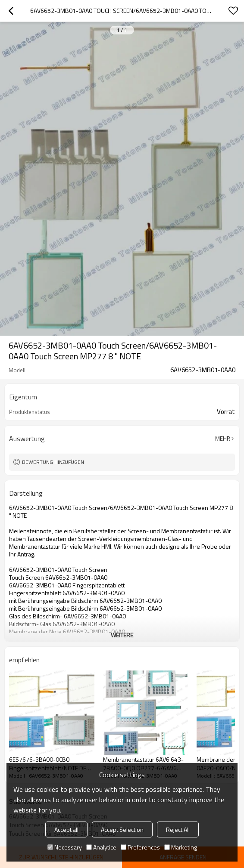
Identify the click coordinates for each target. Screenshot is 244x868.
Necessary (65, 847)
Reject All (178, 829)
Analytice (101, 847)
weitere (122, 635)
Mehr (223, 439)
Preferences (140, 847)
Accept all (66, 829)
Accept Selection (122, 829)
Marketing (181, 847)
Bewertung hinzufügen (53, 462)
